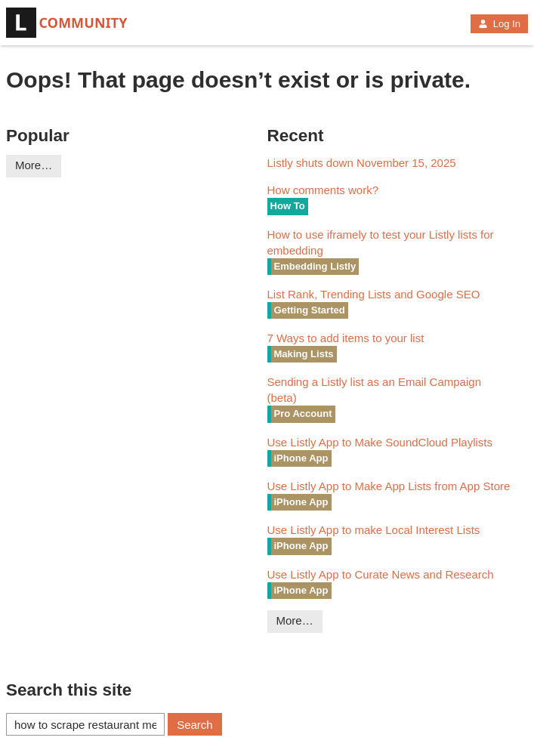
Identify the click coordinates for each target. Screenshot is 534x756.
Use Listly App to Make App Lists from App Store (389, 486)
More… (34, 165)
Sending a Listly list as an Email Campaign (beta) (374, 390)
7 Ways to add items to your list (346, 338)
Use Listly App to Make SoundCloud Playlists (380, 442)
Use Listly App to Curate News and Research (381, 574)
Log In (499, 24)
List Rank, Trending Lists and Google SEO (374, 294)
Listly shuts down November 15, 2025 (362, 163)
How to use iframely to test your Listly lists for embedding (381, 242)
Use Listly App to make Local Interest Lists (374, 530)
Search (195, 725)
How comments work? (323, 190)
